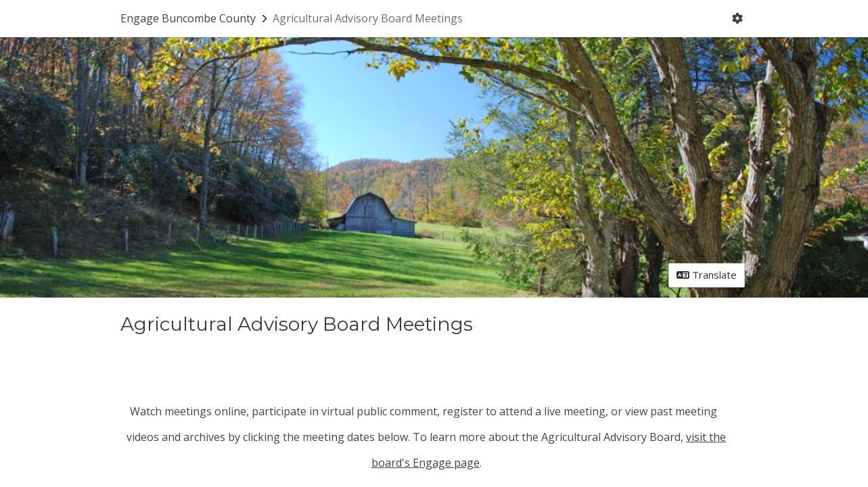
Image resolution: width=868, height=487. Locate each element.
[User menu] (737, 19)
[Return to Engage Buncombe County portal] (195, 18)
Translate (707, 275)
